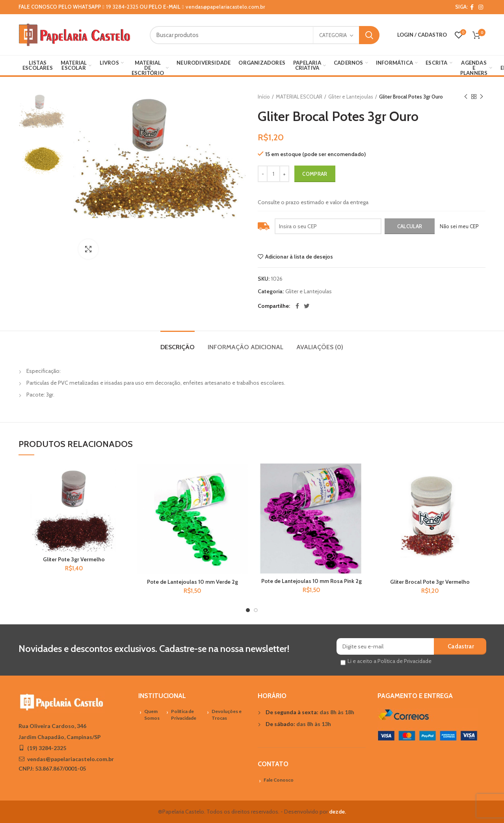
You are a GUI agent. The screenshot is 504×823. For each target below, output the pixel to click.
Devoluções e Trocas (227, 715)
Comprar (315, 174)
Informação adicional (245, 347)
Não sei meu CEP (459, 226)
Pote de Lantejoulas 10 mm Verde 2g (192, 582)
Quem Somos (152, 715)
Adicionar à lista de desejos (299, 257)
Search (369, 35)
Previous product (466, 97)
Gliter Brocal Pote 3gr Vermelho (430, 582)
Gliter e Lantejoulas (351, 97)
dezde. (338, 812)
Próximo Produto (482, 97)
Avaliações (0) (320, 347)
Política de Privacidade (184, 715)
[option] (43, 111)
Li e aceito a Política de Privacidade (390, 661)
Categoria (333, 35)
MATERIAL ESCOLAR (299, 97)
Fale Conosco (279, 780)
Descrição (178, 347)
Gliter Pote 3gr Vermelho (74, 559)
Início (264, 97)
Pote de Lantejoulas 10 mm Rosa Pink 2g (312, 581)
